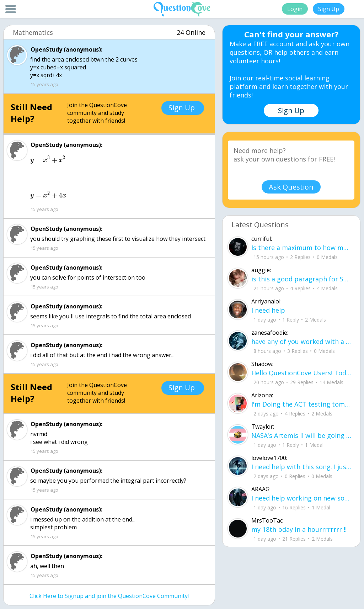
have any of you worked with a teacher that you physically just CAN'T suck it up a (301, 341)
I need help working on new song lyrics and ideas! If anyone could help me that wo (301, 498)
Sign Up (329, 9)
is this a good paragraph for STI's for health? (301, 279)
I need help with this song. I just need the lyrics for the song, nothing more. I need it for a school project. (301, 467)
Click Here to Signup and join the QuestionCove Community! (109, 596)
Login (295, 9)
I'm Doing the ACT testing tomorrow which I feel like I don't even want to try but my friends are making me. (301, 404)
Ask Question (291, 187)
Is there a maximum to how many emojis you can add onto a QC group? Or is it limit (301, 248)
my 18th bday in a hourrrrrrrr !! (299, 529)
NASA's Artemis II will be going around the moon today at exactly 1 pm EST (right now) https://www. (301, 435)
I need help (268, 310)
